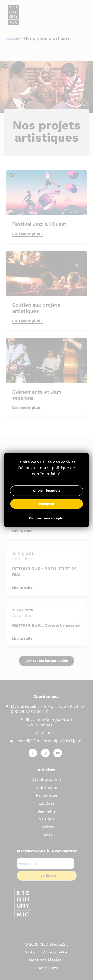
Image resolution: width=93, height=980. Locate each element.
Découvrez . (46, 471)
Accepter (47, 504)
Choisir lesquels (47, 490)
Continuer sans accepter (46, 518)
